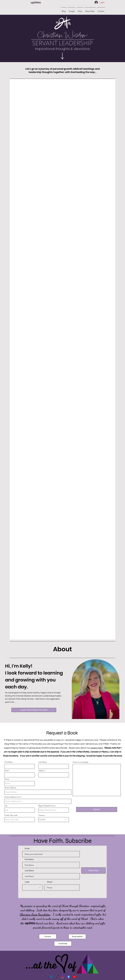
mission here (97, 748)
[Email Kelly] (63, 944)
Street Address (10, 788)
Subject (41, 771)
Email (6, 771)
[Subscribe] (93, 871)
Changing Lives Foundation (35, 914)
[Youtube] (74, 977)
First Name (9, 762)
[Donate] (48, 937)
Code (27, 882)
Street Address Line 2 (13, 797)
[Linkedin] (51, 977)
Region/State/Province (47, 806)
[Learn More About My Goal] (34, 710)
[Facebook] (69, 977)
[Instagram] (63, 977)
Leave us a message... (81, 762)
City (6, 806)
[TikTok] (57, 977)
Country (42, 815)
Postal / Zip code (11, 815)
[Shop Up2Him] (77, 937)
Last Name (43, 762)
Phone (7, 779)
